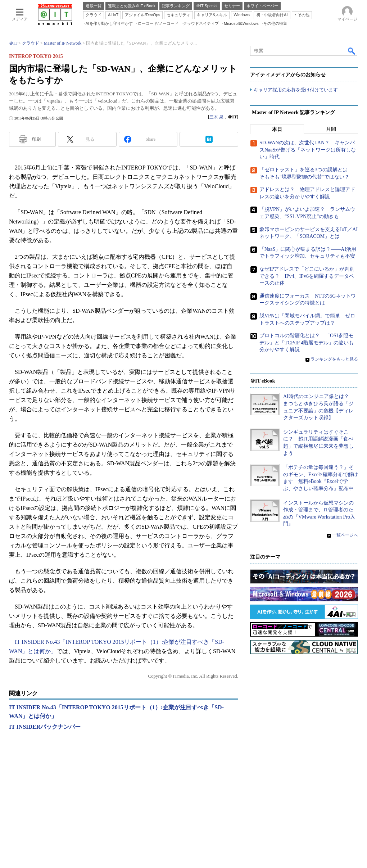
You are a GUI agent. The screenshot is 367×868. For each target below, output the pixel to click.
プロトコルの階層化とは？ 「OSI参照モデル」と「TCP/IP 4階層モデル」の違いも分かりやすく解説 (307, 343)
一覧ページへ (345, 535)
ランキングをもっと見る (334, 359)
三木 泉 (216, 117)
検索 (352, 51)
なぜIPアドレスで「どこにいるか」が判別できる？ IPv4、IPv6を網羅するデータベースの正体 (307, 276)
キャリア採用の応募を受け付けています (296, 90)
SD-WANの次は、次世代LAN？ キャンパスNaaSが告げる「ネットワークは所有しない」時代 (308, 150)
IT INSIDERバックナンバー (45, 727)
